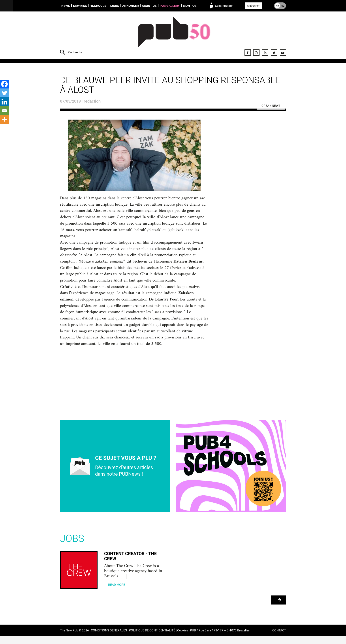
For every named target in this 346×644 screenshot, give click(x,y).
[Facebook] (4, 84)
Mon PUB (190, 6)
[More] (4, 119)
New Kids (80, 6)
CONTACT (279, 638)
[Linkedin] (4, 102)
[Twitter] (4, 93)
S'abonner (253, 6)
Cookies (183, 638)
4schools (98, 6)
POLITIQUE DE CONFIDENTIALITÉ (152, 638)
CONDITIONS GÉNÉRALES (109, 638)
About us (149, 6)
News (66, 6)
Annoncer (131, 6)
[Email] (4, 111)
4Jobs (114, 6)
